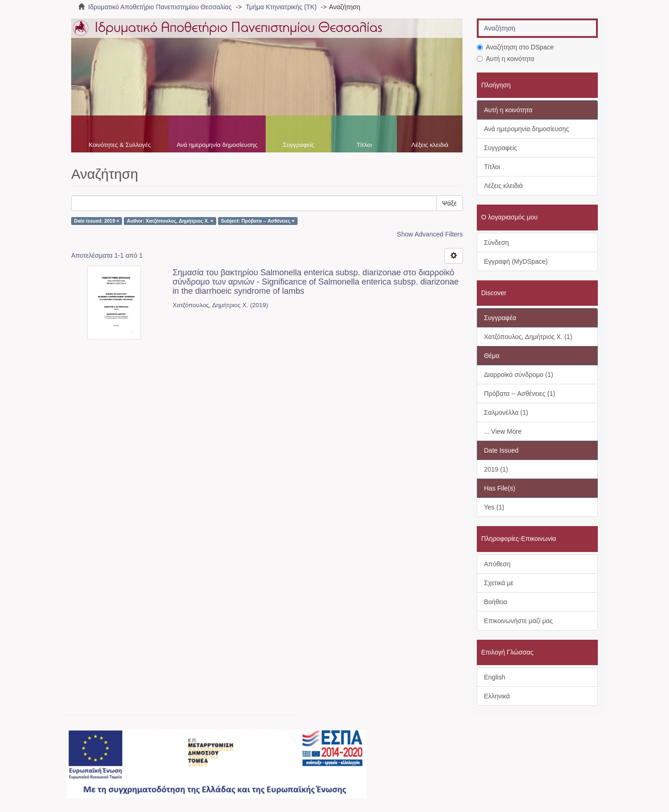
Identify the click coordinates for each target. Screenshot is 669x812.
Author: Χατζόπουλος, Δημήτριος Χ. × (170, 221)
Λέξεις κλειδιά (430, 145)
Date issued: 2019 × (97, 221)
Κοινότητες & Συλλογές (120, 145)
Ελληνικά (497, 696)
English (495, 677)
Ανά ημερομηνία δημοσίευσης (217, 145)
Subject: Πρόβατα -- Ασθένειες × (258, 221)
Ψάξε (450, 203)
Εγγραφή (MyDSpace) (516, 261)
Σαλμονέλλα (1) (506, 412)
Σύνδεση (497, 242)
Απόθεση (497, 564)
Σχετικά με (499, 583)
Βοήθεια (496, 602)
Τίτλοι (364, 145)
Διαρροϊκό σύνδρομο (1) (519, 375)
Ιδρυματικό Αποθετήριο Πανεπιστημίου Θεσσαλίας (160, 7)
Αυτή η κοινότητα (506, 59)
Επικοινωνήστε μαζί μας (519, 621)
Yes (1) (494, 507)
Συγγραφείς (298, 145)
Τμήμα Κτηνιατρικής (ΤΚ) (281, 7)
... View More (503, 431)
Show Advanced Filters (430, 234)
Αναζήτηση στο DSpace (515, 47)
